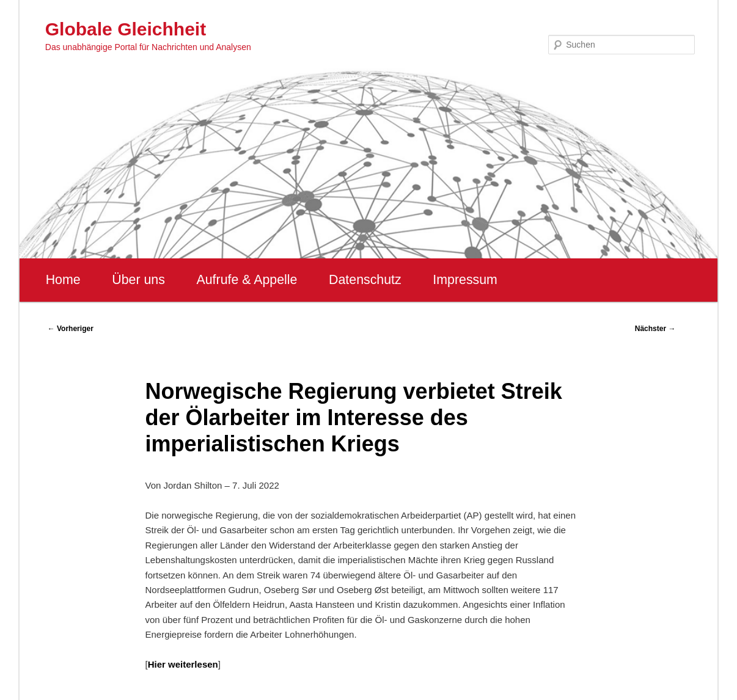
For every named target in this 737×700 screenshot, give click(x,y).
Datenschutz (365, 280)
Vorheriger (71, 329)
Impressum (465, 280)
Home (63, 280)
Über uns (138, 280)
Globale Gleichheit (126, 29)
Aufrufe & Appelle (247, 280)
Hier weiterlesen (183, 664)
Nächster (655, 329)
